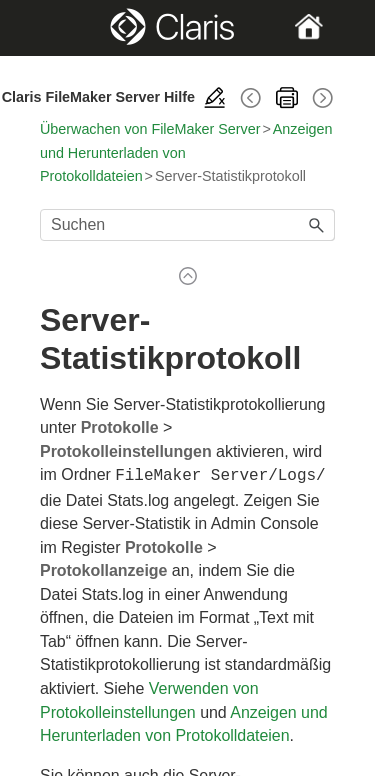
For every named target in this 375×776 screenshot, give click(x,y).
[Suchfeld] (187, 225)
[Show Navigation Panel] (53, 28)
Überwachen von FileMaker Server (150, 129)
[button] (317, 225)
